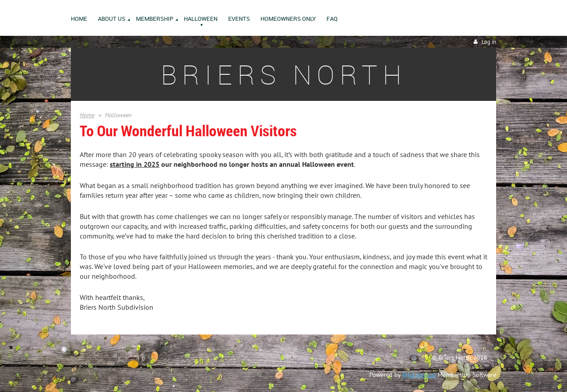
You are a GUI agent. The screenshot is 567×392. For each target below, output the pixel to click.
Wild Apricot (419, 375)
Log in (489, 42)
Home (87, 115)
